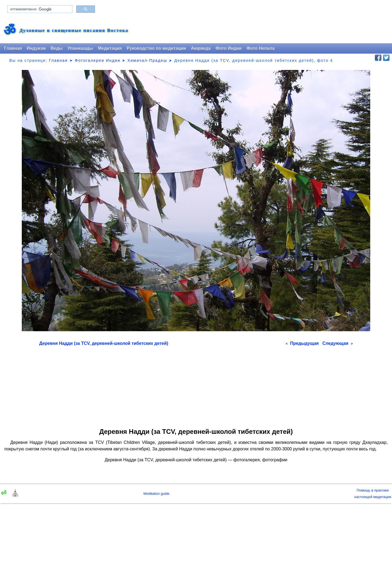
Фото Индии (229, 48)
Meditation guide (156, 494)
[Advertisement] (196, 385)
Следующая (338, 343)
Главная (13, 48)
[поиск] (39, 9)
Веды (57, 48)
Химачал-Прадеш (147, 60)
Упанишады (80, 48)
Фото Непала (261, 48)
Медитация (110, 48)
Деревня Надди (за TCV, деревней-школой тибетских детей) (104, 343)
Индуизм (36, 48)
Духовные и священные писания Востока (74, 30)
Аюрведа (201, 48)
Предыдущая (302, 343)
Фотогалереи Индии (98, 60)
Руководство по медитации (156, 48)
